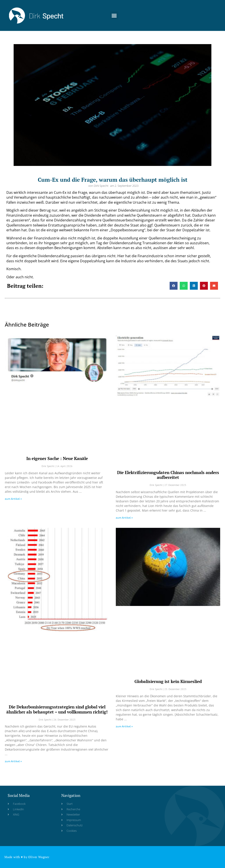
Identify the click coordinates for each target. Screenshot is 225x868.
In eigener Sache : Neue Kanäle (57, 458)
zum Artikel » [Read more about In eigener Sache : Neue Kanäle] (13, 499)
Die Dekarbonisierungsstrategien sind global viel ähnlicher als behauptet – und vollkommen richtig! (57, 709)
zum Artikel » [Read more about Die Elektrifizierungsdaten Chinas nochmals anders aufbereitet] (124, 518)
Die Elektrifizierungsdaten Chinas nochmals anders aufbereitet (168, 475)
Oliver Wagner (39, 857)
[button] (114, 11)
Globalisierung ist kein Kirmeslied (168, 681)
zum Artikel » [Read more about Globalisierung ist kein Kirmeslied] (124, 726)
